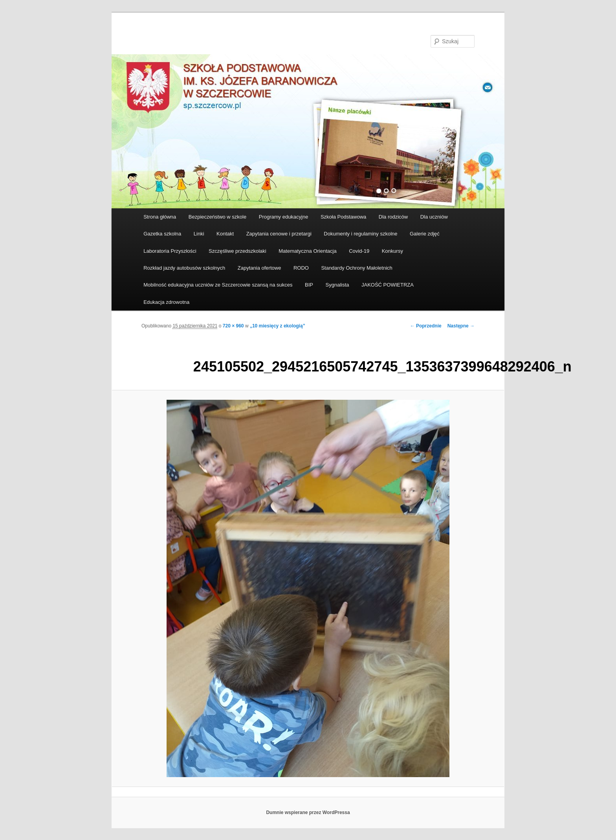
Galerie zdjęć (425, 234)
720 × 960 (233, 326)
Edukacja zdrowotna (166, 302)
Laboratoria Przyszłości (170, 251)
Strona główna (160, 217)
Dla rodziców (393, 217)
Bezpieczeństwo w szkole (217, 217)
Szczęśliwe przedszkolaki (237, 251)
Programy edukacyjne (284, 217)
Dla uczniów (434, 217)
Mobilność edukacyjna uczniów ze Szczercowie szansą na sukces (218, 285)
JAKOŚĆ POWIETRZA (388, 285)
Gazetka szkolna (162, 234)
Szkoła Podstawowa (343, 217)
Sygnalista (337, 285)
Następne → (461, 326)
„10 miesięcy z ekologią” (278, 326)
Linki (199, 234)
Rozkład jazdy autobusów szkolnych (184, 268)
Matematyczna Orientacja (307, 251)
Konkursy (392, 251)
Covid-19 (359, 251)
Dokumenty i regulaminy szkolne (360, 234)
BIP (309, 285)
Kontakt (225, 234)
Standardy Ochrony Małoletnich (357, 268)
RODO (301, 268)
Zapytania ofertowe (259, 268)
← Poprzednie (426, 326)
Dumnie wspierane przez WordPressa (308, 812)
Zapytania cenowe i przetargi (279, 234)
